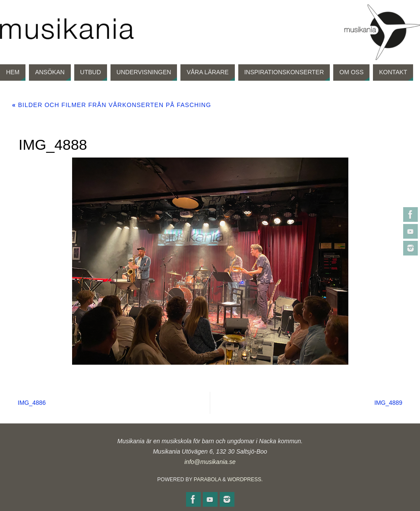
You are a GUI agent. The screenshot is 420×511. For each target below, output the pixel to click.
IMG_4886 (33, 403)
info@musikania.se (210, 462)
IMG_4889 (387, 403)
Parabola (207, 479)
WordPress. (245, 479)
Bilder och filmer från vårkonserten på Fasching (112, 105)
